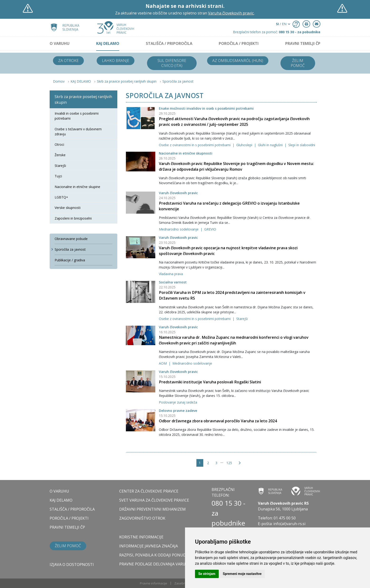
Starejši (242, 319)
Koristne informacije (141, 537)
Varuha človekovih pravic (231, 13)
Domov (59, 81)
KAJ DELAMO (108, 43)
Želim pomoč (298, 63)
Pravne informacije (154, 583)
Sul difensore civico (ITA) (172, 63)
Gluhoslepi (245, 145)
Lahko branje (116, 61)
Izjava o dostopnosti (72, 564)
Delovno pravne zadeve (178, 411)
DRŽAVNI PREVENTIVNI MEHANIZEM (152, 509)
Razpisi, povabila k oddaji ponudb (154, 555)
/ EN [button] (281, 24)
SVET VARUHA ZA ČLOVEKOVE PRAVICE (154, 500)
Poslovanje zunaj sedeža (178, 402)
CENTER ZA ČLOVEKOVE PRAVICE (149, 491)
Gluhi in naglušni (271, 145)
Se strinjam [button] (207, 574)
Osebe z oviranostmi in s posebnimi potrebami (195, 145)
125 (229, 463)
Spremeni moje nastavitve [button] (242, 574)
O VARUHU (60, 43)
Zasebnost (182, 583)
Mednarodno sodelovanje (179, 229)
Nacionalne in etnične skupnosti (186, 153)
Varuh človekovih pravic (178, 193)
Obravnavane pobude (71, 239)
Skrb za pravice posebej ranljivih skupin (127, 81)
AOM (163, 363)
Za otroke (68, 61)
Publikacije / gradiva (70, 260)
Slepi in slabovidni (302, 145)
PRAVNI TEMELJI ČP (303, 43)
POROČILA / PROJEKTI (239, 43)
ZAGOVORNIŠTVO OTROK (142, 518)
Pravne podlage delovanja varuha (155, 564)
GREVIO (210, 229)
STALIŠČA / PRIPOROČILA (169, 43)
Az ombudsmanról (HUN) (238, 61)
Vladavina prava (171, 274)
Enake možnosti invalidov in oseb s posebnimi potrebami (206, 108)
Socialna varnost (173, 282)
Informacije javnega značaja (149, 546)
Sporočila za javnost (178, 81)
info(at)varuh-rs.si (289, 524)
